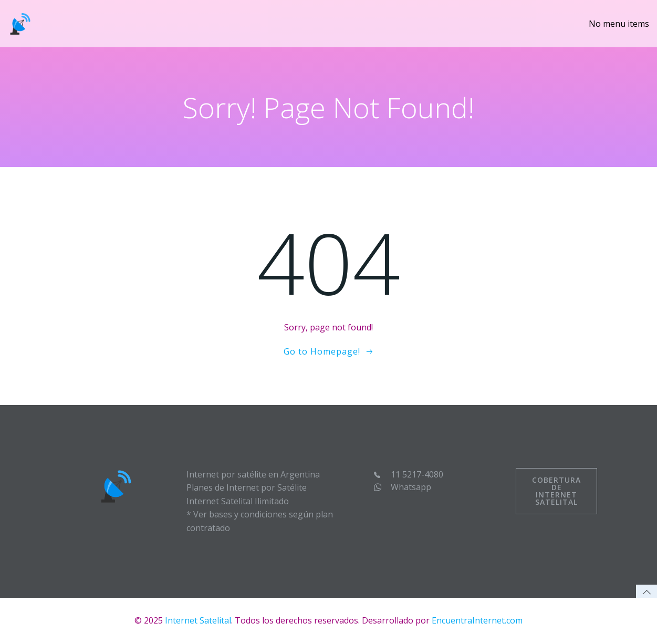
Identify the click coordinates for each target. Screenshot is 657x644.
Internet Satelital (198, 620)
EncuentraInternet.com (477, 620)
